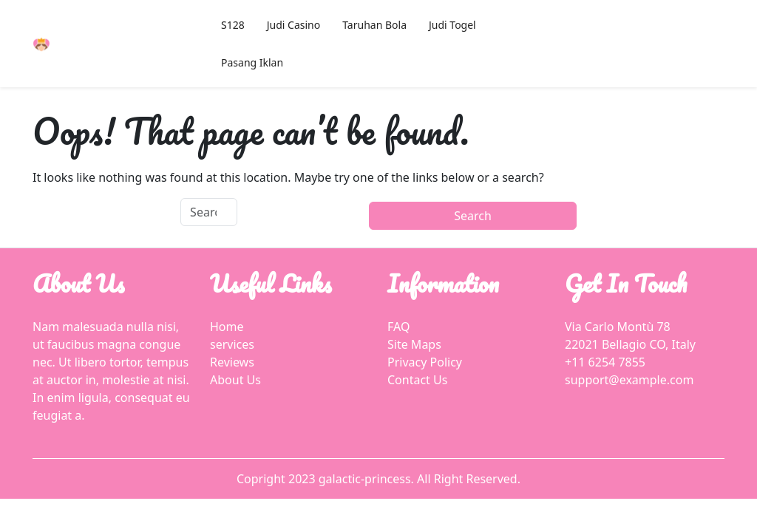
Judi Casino (293, 25)
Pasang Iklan (252, 62)
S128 (233, 25)
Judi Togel (452, 25)
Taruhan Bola (374, 25)
